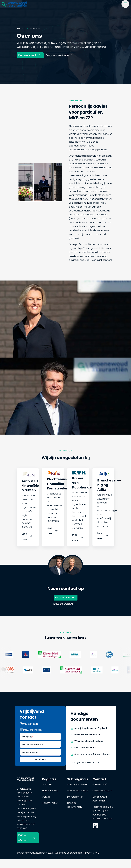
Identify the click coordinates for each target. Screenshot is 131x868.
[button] (14, 4)
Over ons (47, 787)
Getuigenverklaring (85, 750)
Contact (47, 799)
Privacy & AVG (92, 854)
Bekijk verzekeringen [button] (57, 56)
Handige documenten (83, 764)
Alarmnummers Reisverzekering (92, 756)
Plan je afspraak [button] (27, 56)
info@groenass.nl (102, 793)
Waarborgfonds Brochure (89, 743)
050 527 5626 (100, 787)
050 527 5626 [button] (63, 597)
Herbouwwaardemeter (87, 737)
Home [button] (20, 29)
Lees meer (25, 539)
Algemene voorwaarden (69, 854)
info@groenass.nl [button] (63, 603)
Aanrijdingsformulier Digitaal (91, 730)
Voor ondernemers (78, 793)
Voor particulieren (77, 787)
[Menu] (125, 4)
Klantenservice (50, 793)
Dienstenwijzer (50, 805)
